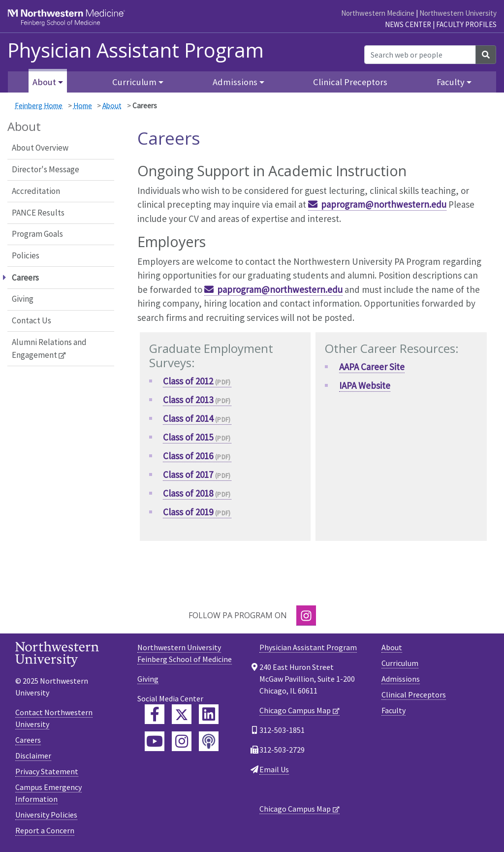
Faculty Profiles (466, 24)
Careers (28, 740)
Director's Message (46, 169)
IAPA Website (365, 385)
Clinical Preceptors (350, 82)
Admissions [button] (235, 82)
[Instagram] (306, 615)
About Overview (40, 148)
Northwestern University (458, 13)
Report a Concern (45, 830)
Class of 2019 (188, 512)
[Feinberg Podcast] (209, 741)
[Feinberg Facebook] (155, 714)
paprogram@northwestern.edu (384, 204)
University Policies (46, 815)
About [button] (44, 82)
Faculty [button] (451, 82)
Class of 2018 (188, 493)
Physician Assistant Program (136, 50)
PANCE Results (38, 213)
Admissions (401, 679)
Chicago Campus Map (295, 710)
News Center (408, 24)
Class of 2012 (188, 381)
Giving (23, 299)
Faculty (394, 710)
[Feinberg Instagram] (182, 741)
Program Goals (37, 234)
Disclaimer (33, 756)
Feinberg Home (39, 106)
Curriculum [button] (134, 82)
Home (83, 106)
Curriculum (400, 663)
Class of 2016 (188, 456)
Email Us (274, 769)
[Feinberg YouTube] (155, 741)
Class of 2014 (188, 418)
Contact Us (31, 320)
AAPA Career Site (372, 367)
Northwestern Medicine (378, 13)
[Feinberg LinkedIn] (209, 714)
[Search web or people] (420, 55)
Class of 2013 (188, 400)
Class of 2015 (188, 437)
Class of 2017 (188, 474)
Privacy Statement (47, 771)
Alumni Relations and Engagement (49, 348)
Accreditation (36, 191)
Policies (26, 255)
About (112, 106)
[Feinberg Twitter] (182, 714)
